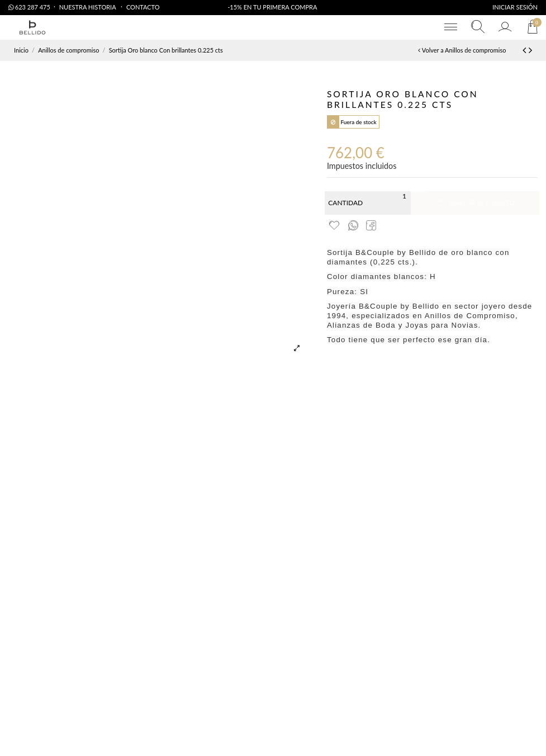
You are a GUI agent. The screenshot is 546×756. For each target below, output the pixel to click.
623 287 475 (29, 7)
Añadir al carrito (475, 203)
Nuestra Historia (88, 7)
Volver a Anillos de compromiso (462, 50)
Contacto (143, 7)
